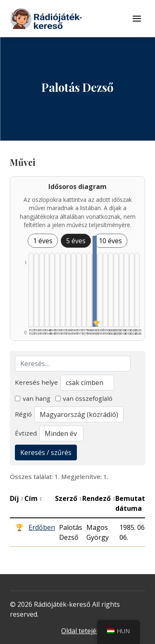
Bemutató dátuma (135, 503)
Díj (17, 498)
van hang (33, 398)
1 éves (43, 241)
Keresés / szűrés (46, 452)
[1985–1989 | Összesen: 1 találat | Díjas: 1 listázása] (95, 281)
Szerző (68, 498)
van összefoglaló (84, 398)
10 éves (110, 241)
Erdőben (42, 527)
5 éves (76, 241)
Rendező (99, 498)
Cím (33, 498)
